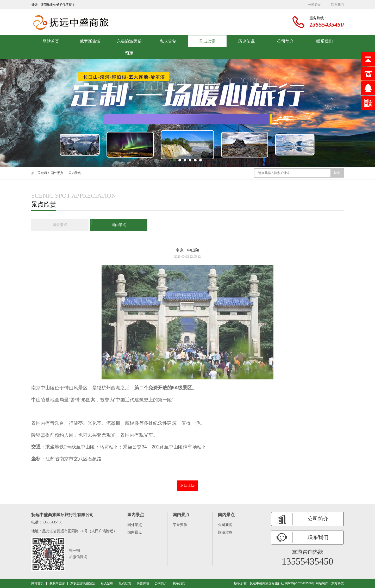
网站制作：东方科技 (330, 583)
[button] (174, 160)
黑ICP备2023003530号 (300, 583)
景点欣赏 (207, 41)
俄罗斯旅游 (90, 41)
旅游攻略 (225, 532)
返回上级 (187, 486)
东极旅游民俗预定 (129, 47)
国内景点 (75, 173)
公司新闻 (225, 525)
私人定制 (168, 41)
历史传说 (246, 41)
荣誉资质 (180, 525)
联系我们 (337, 5)
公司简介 (314, 5)
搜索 (337, 173)
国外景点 (57, 173)
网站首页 (51, 41)
